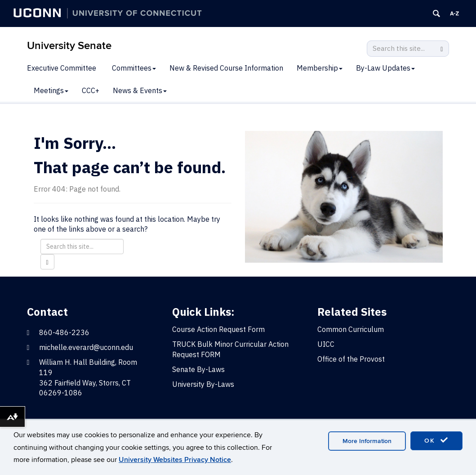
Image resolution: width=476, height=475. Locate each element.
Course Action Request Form (218, 329)
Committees (134, 68)
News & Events (140, 90)
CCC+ (91, 90)
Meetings (51, 90)
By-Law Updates (385, 68)
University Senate (69, 46)
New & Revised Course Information (226, 68)
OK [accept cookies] (436, 440)
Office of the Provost (351, 359)
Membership (320, 68)
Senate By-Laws (198, 369)
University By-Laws (203, 384)
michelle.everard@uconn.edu (86, 347)
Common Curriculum (351, 329)
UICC (326, 344)
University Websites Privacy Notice (175, 460)
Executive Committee (62, 68)
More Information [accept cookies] (367, 441)
